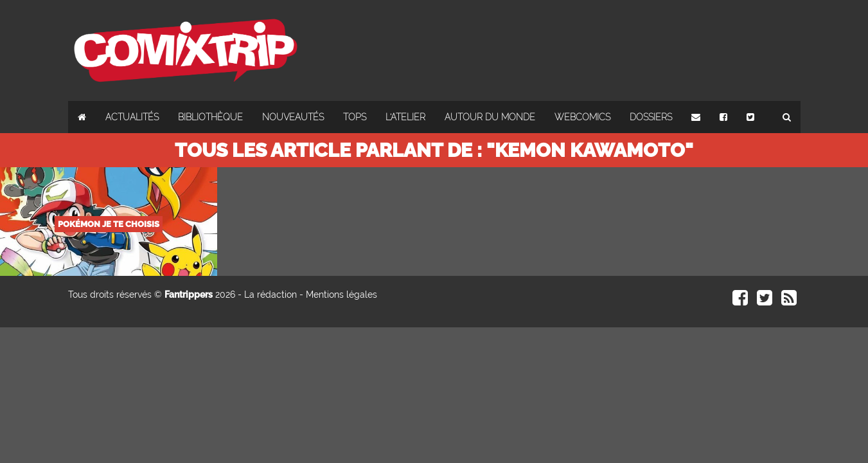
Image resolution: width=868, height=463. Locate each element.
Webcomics (582, 117)
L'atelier (405, 117)
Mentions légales (341, 295)
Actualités (132, 117)
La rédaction (270, 295)
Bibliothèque (210, 117)
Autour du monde (490, 117)
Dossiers (651, 117)
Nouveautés (293, 117)
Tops (355, 117)
